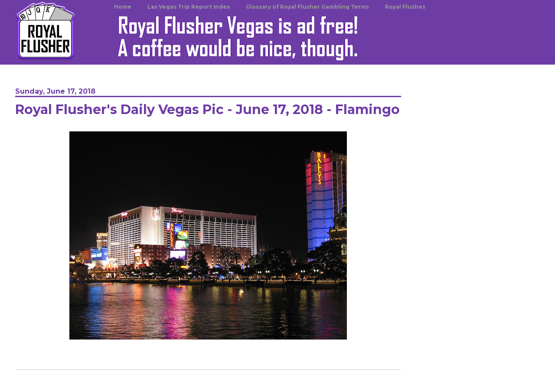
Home (123, 7)
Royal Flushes (405, 7)
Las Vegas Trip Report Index (189, 7)
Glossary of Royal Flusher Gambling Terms (307, 7)
